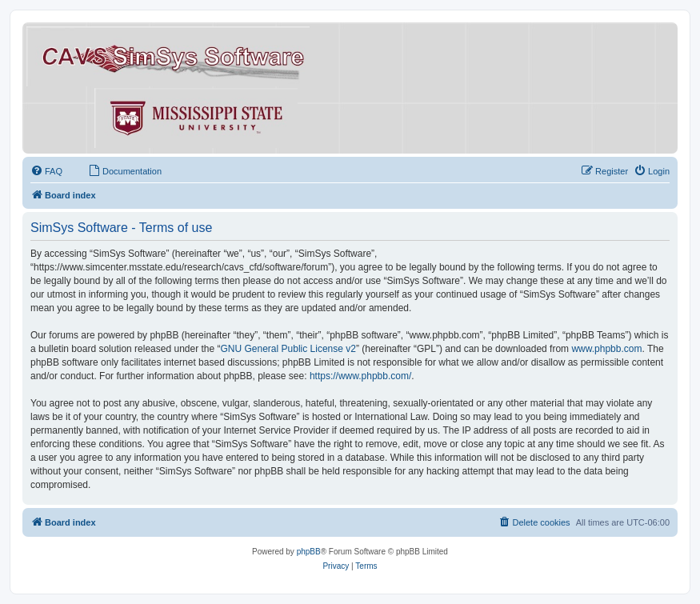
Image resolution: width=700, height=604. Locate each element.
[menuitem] (46, 171)
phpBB (309, 552)
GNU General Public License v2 (288, 349)
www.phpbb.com (606, 349)
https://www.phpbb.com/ (360, 376)
